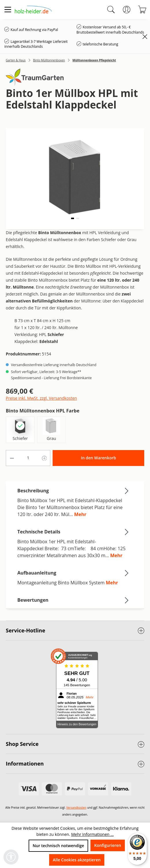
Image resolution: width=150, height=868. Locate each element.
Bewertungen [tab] (74, 600)
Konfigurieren (108, 845)
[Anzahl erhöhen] (45, 458)
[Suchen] (111, 10)
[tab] (74, 502)
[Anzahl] (28, 458)
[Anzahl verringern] (12, 458)
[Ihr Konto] (127, 10)
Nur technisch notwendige (58, 846)
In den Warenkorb (99, 458)
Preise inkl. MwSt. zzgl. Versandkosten (41, 398)
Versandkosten (76, 808)
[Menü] (8, 10)
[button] (73, 218)
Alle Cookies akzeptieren (77, 860)
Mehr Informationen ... (92, 834)
